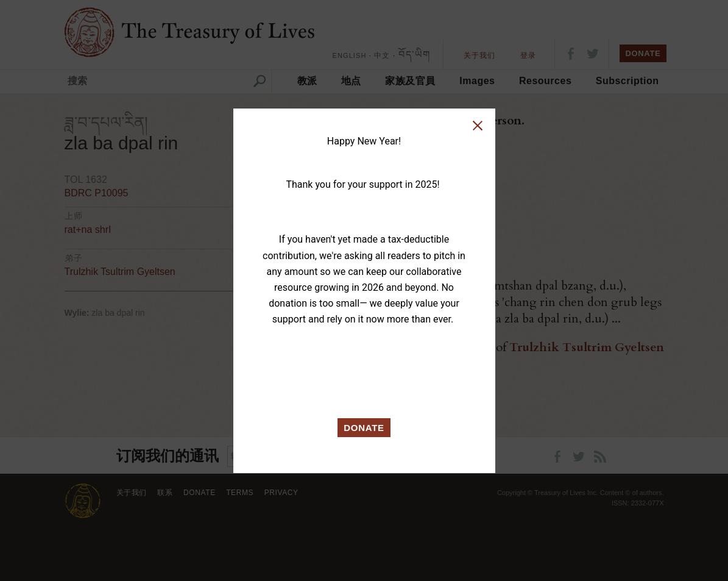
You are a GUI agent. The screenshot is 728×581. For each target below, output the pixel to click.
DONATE (364, 428)
